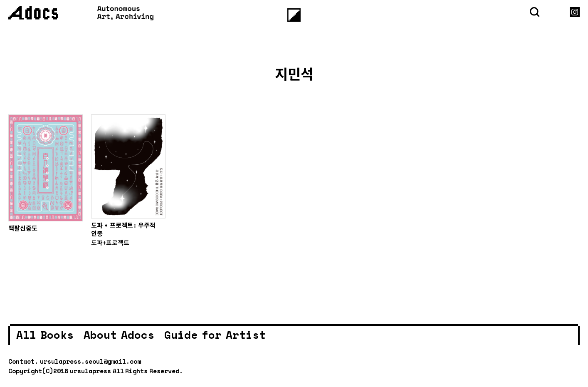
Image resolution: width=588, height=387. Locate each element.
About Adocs (119, 335)
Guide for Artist (215, 335)
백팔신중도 (23, 228)
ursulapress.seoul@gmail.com (90, 361)
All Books (45, 335)
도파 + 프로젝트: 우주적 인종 (123, 229)
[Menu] (294, 15)
